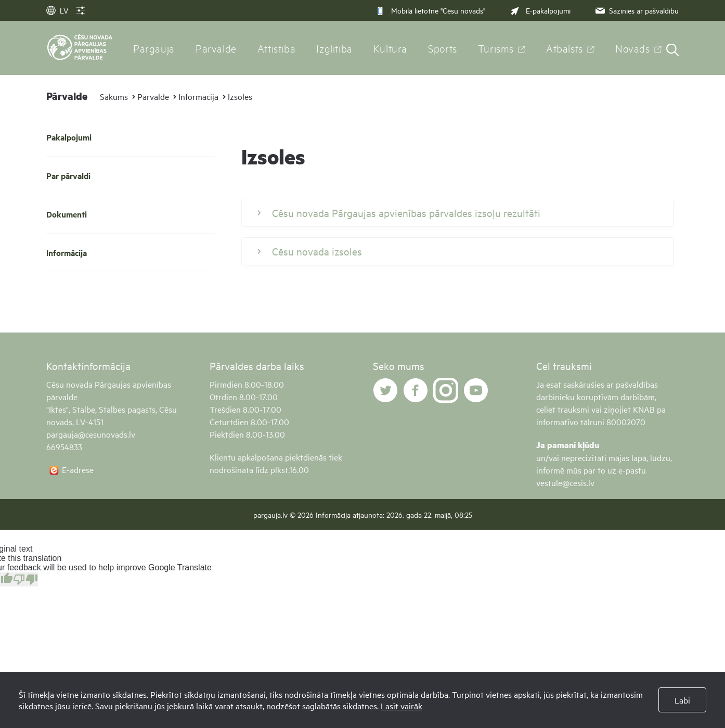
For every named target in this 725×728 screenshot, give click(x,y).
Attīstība (277, 48)
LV (57, 10)
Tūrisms (496, 48)
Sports (443, 48)
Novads (633, 48)
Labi (682, 700)
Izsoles (240, 96)
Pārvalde (216, 48)
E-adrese (78, 469)
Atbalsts (565, 48)
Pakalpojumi (69, 137)
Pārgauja (154, 48)
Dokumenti (67, 214)
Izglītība (334, 48)
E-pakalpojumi (539, 10)
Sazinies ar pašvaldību (636, 10)
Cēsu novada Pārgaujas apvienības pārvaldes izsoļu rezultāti (399, 213)
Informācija (198, 96)
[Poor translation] (25, 579)
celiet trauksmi (563, 409)
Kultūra (390, 48)
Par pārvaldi (68, 176)
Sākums (114, 96)
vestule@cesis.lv (565, 482)
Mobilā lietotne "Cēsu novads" (430, 10)
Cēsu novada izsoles (310, 251)
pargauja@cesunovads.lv (91, 434)
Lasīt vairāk (402, 706)
